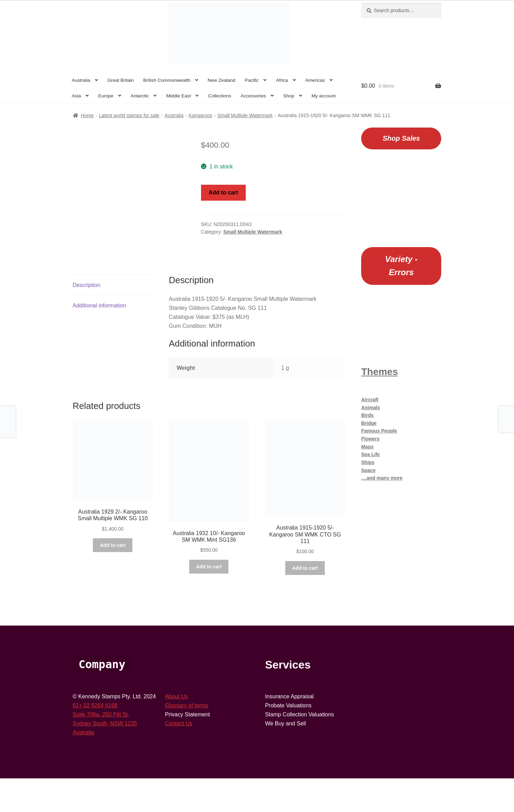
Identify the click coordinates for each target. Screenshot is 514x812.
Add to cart (223, 193)
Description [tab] (87, 318)
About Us (176, 730)
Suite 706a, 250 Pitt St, (101, 748)
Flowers (370, 439)
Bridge (369, 423)
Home (87, 115)
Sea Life (371, 454)
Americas (315, 80)
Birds (367, 415)
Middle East (179, 96)
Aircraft (370, 400)
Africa (282, 80)
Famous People (379, 431)
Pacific (252, 80)
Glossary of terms (187, 739)
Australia (81, 80)
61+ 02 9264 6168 (95, 739)
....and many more (382, 478)
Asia (76, 96)
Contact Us (179, 757)
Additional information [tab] (99, 339)
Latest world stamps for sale (129, 115)
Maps (367, 447)
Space (368, 470)
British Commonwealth (167, 80)
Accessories (253, 96)
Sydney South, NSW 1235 (105, 757)
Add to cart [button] (113, 578)
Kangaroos (201, 115)
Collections (220, 96)
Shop (289, 96)
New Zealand (221, 80)
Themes (380, 372)
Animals (371, 408)
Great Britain (121, 80)
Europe (106, 96)
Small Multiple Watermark (245, 115)
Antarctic (140, 96)
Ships (368, 462)
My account (324, 96)
